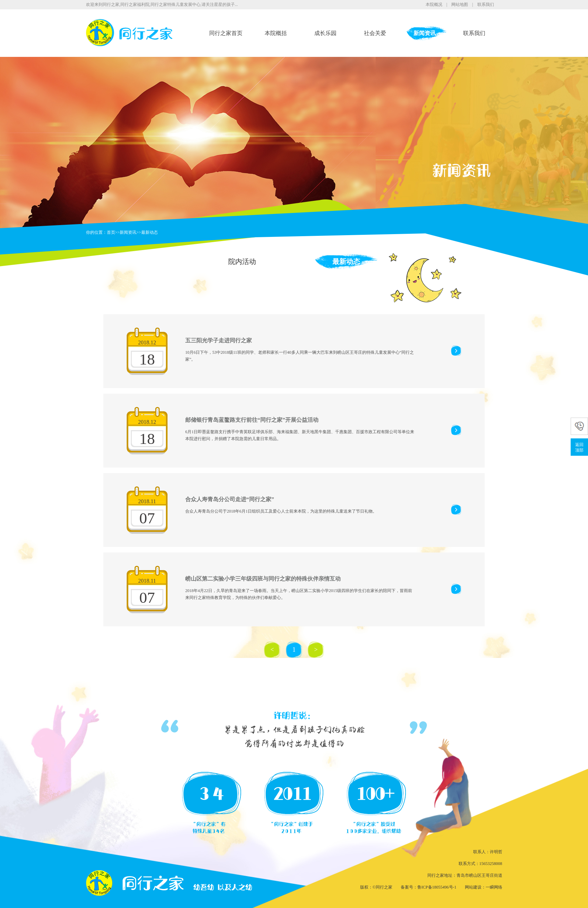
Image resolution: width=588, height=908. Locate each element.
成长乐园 (325, 33)
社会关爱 (375, 33)
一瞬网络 (494, 887)
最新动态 (150, 232)
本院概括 (276, 33)
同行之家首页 (226, 33)
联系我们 (486, 5)
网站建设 (473, 887)
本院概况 (434, 5)
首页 (111, 232)
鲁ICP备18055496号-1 (437, 887)
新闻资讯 (425, 33)
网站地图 (460, 5)
